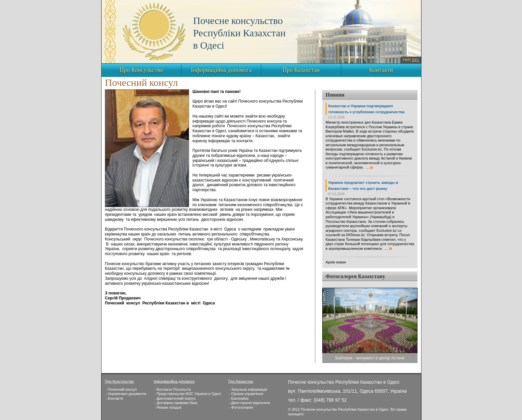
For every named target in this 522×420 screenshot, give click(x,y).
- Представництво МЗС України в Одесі (188, 394)
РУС (416, 60)
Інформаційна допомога (221, 70)
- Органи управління (246, 394)
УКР (406, 60)
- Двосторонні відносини (250, 403)
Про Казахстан (301, 70)
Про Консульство (141, 70)
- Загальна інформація (248, 389)
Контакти (381, 70)
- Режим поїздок (168, 407)
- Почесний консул (121, 389)
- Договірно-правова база (176, 403)
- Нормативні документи (126, 394)
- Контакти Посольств (173, 389)
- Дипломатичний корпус (175, 398)
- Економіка (239, 398)
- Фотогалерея (241, 407)
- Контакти (114, 398)
